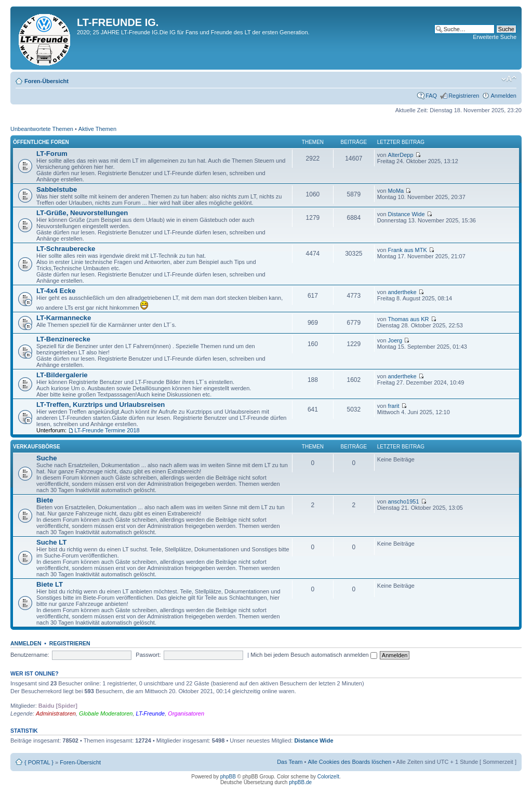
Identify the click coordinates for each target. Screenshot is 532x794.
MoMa (396, 191)
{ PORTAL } (39, 762)
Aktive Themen (97, 129)
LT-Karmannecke (64, 318)
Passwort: (148, 655)
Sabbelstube (57, 189)
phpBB (228, 777)
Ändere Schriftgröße (509, 79)
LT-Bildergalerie (62, 375)
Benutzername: (30, 655)
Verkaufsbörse (37, 447)
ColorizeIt (328, 777)
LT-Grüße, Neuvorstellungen (82, 213)
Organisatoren (186, 713)
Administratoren (56, 713)
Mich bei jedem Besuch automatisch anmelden (314, 655)
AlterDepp (401, 155)
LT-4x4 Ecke (56, 291)
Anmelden (503, 96)
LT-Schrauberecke (66, 249)
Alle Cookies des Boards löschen (349, 762)
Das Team (290, 762)
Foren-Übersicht (46, 81)
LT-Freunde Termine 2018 (107, 430)
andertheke (402, 292)
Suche (47, 458)
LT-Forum (52, 154)
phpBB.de (300, 782)
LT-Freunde (151, 713)
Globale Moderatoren (106, 713)
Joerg (395, 340)
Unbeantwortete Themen (42, 129)
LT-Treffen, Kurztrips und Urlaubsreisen (101, 405)
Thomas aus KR (409, 319)
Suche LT (51, 542)
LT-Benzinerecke (63, 339)
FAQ (431, 96)
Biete (45, 500)
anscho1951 (404, 501)
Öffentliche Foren (41, 142)
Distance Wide (407, 214)
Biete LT (50, 584)
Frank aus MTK (408, 250)
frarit (394, 406)
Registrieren (464, 96)
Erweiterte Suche (495, 37)
